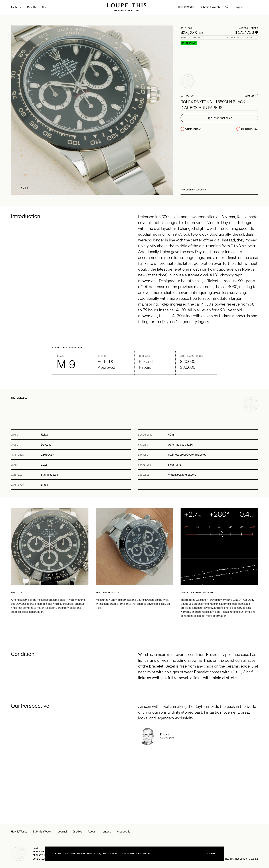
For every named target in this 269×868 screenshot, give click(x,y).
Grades (77, 831)
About (91, 831)
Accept (211, 853)
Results (32, 7)
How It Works (201, 7)
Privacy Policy (43, 855)
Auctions (16, 7)
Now (45, 7)
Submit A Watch (225, 7)
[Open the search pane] (242, 7)
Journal (63, 831)
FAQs (36, 848)
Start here (201, 190)
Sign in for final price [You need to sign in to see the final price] (219, 118)
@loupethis (123, 831)
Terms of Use (41, 852)
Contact (106, 831)
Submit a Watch (43, 831)
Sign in (254, 7)
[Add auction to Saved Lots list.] (251, 96)
